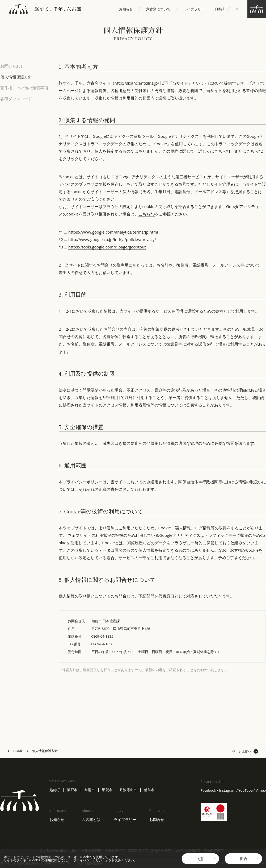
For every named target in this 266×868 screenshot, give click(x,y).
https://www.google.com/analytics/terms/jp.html (113, 232)
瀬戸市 (72, 790)
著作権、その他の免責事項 (24, 88)
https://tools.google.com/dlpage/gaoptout (107, 247)
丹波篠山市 (128, 790)
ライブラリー (194, 9)
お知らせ (126, 9)
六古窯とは (91, 819)
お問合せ (157, 819)
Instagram (227, 790)
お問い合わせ (12, 66)
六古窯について (158, 9)
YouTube (245, 790)
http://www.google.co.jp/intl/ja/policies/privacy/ (112, 239)
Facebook (208, 790)
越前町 (55, 790)
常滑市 (90, 790)
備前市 (149, 790)
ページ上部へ (242, 751)
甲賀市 (107, 790)
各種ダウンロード (16, 99)
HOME (18, 751)
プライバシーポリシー (89, 860)
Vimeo (261, 790)
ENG (236, 9)
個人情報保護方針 (16, 77)
